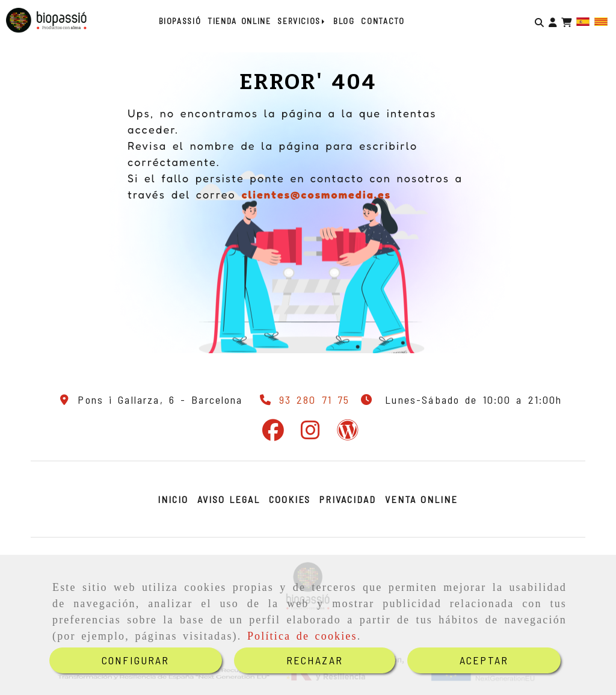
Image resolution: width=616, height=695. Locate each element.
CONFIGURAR (136, 660)
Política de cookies (302, 636)
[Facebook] (273, 434)
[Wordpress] (348, 434)
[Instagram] (310, 434)
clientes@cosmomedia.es (316, 194)
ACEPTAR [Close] (484, 660)
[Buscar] (539, 21)
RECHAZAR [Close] (315, 660)
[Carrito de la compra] (566, 21)
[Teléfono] (303, 400)
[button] (553, 21)
